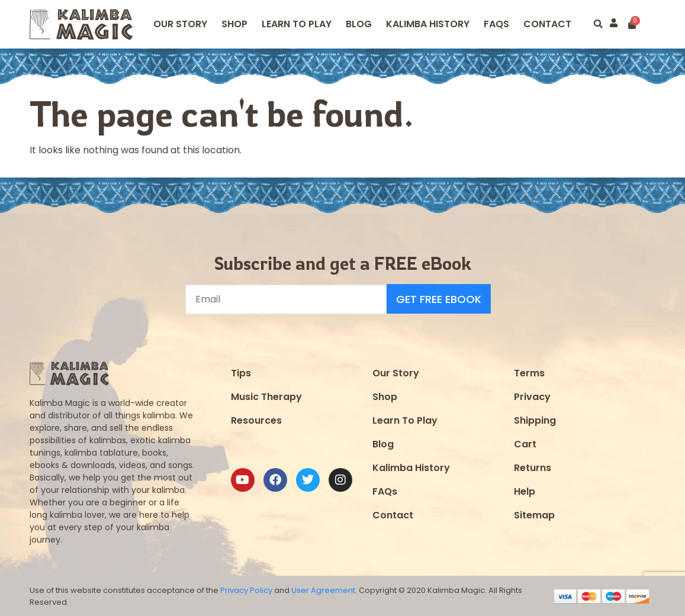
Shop (234, 24)
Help (525, 491)
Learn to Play (297, 24)
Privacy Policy (246, 590)
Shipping (535, 420)
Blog (359, 24)
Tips (241, 372)
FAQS (496, 24)
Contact (547, 24)
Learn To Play (405, 420)
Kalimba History (428, 24)
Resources (256, 420)
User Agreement (323, 590)
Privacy (532, 396)
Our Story (180, 24)
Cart (525, 444)
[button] (598, 25)
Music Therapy (266, 396)
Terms (529, 372)
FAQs (385, 491)
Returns (533, 467)
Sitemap (534, 515)
